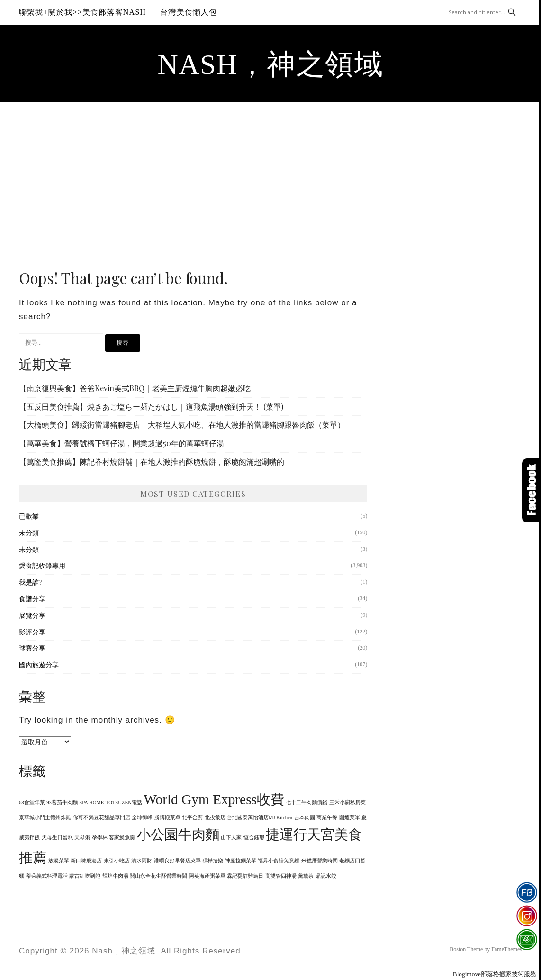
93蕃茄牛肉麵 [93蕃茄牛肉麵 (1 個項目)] (62, 802)
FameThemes (507, 949)
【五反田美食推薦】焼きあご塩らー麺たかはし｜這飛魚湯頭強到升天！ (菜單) (151, 407)
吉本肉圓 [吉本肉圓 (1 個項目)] (305, 818)
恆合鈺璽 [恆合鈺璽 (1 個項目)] (254, 838)
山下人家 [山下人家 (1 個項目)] (231, 838)
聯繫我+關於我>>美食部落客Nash (82, 12)
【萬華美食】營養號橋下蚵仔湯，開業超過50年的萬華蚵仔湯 (122, 443)
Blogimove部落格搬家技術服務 (495, 974)
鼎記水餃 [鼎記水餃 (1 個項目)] (326, 876)
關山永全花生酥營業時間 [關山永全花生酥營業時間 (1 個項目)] (158, 876)
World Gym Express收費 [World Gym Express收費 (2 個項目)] (214, 799)
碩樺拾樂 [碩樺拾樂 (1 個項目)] (213, 861)
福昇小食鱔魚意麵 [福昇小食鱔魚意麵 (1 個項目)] (279, 861)
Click (532, 490)
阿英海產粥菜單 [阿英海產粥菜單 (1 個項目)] (207, 876)
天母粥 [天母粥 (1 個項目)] (82, 838)
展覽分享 (32, 616)
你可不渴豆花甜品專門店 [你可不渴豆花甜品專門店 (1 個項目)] (102, 818)
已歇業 (29, 517)
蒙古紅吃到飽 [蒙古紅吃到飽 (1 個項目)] (85, 876)
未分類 (29, 533)
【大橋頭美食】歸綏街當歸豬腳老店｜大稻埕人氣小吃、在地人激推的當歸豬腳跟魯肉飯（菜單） (182, 425)
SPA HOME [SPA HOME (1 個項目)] (91, 802)
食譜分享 (32, 599)
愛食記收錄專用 (42, 566)
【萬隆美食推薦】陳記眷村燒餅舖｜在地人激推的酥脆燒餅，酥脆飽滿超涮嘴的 (152, 462)
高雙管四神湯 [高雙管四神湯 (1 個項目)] (281, 876)
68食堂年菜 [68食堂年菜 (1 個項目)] (32, 802)
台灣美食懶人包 (189, 12)
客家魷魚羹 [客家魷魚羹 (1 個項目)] (122, 838)
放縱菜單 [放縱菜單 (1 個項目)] (59, 861)
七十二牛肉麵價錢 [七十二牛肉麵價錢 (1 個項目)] (307, 802)
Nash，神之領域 (271, 64)
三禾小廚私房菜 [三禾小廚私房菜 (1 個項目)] (347, 802)
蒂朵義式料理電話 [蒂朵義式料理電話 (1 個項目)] (47, 876)
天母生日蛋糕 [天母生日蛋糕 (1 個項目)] (57, 838)
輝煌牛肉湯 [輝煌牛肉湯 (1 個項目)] (115, 876)
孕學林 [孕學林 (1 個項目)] (100, 838)
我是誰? (30, 582)
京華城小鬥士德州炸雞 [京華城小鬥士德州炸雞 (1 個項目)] (45, 818)
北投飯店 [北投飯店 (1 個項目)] (215, 818)
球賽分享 (32, 648)
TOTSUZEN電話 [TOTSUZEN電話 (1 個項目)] (124, 802)
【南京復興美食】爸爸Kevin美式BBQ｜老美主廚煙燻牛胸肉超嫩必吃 (135, 388)
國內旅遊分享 (39, 665)
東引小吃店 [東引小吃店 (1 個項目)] (117, 861)
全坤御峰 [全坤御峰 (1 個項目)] (142, 818)
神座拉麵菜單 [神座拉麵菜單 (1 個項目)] (241, 861)
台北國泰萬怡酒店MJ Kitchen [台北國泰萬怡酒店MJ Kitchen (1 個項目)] (260, 818)
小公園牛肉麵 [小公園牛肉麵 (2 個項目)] (178, 834)
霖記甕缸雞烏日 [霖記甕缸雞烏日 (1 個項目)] (245, 876)
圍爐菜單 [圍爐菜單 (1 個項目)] (350, 818)
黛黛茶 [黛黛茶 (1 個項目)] (306, 876)
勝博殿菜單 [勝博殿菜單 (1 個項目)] (167, 818)
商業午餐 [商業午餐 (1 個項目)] (327, 818)
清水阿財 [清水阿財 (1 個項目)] (142, 861)
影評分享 (32, 632)
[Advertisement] (270, 174)
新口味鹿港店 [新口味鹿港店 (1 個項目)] (86, 861)
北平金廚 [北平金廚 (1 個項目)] (192, 818)
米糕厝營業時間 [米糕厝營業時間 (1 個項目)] (320, 861)
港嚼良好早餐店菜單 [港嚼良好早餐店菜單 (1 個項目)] (177, 861)
